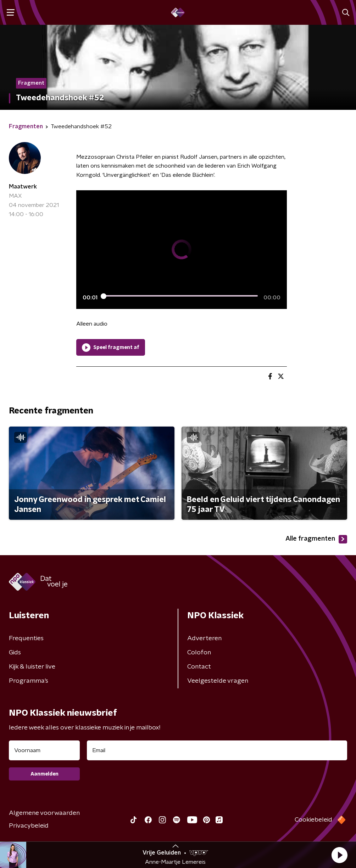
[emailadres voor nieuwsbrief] (217, 750)
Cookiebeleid (313, 820)
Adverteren (204, 638)
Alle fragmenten (316, 539)
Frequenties (26, 638)
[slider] (180, 296)
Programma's (29, 681)
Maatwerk (23, 187)
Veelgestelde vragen (218, 681)
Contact (199, 667)
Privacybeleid (29, 826)
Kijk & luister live (32, 667)
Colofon (199, 653)
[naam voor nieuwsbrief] (44, 750)
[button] (339, 855)
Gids (15, 653)
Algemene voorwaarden (44, 813)
